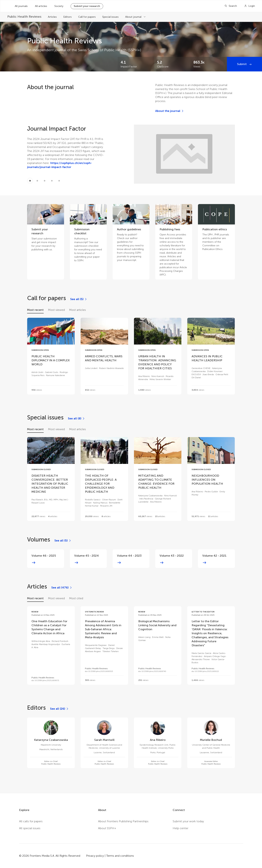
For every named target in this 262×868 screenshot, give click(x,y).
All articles (41, 6)
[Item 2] (45, 181)
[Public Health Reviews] (24, 17)
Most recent (35, 310)
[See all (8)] (76, 419)
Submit (242, 64)
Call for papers (87, 17)
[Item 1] (37, 181)
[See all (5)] (79, 299)
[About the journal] (170, 111)
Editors (68, 17)
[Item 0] (30, 181)
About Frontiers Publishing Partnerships (123, 821)
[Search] (231, 6)
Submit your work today (188, 821)
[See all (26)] (59, 709)
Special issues (110, 17)
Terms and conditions (120, 856)
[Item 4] (59, 181)
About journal (134, 17)
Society (59, 6)
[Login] (250, 6)
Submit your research (87, 6)
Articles (52, 17)
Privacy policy (95, 856)
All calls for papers (31, 821)
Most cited (76, 598)
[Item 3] (52, 181)
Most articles (78, 310)
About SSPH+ (107, 828)
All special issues (30, 828)
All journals (21, 6)
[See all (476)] (62, 588)
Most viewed (56, 310)
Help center (180, 828)
